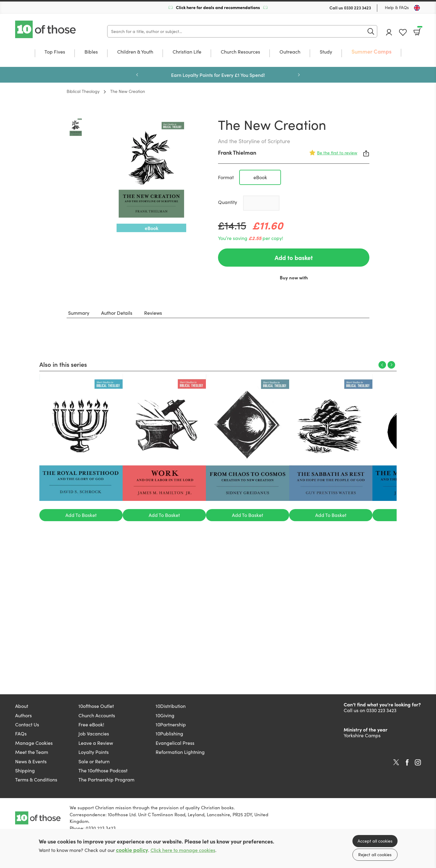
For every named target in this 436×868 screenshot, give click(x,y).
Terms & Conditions (36, 779)
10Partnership (171, 724)
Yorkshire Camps (362, 735)
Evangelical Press (175, 743)
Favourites (403, 33)
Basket (419, 30)
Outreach (290, 52)
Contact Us (27, 724)
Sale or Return (94, 761)
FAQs (21, 733)
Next (299, 75)
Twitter (396, 762)
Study (326, 52)
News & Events (31, 761)
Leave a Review (96, 743)
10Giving (165, 715)
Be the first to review (337, 153)
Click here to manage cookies (183, 850)
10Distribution (171, 706)
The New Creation (128, 91)
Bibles (91, 52)
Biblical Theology (83, 91)
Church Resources (240, 52)
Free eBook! (91, 724)
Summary (79, 313)
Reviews (153, 313)
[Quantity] (261, 203)
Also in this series (63, 364)
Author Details (117, 313)
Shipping (25, 770)
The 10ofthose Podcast (103, 770)
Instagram (418, 762)
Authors (23, 715)
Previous (137, 75)
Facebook (407, 763)
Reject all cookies (375, 855)
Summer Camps (372, 52)
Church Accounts (97, 715)
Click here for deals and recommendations (218, 7)
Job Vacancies (94, 733)
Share (366, 153)
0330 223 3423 (357, 8)
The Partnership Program (106, 779)
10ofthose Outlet (96, 706)
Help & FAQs (397, 7)
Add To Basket (81, 515)
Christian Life (187, 52)
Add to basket (294, 257)
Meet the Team (32, 752)
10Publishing (169, 733)
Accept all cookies (375, 841)
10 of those (46, 29)
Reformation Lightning (180, 752)
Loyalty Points (94, 752)
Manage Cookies (34, 743)
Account (389, 32)
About (22, 706)
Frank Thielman (237, 152)
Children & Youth (135, 52)
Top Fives (55, 52)
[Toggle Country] (417, 8)
